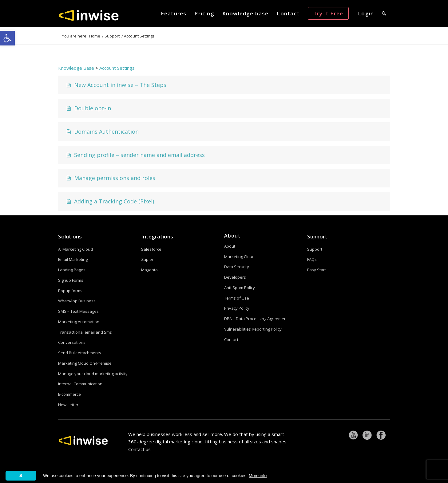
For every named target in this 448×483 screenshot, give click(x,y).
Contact (231, 340)
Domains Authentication (102, 132)
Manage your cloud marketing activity (93, 374)
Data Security (237, 267)
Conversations (72, 342)
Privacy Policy (237, 308)
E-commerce (69, 394)
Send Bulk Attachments (80, 353)
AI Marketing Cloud (75, 249)
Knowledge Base (76, 68)
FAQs (312, 259)
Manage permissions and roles (110, 178)
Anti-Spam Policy (240, 288)
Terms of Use (237, 298)
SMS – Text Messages (78, 311)
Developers (235, 277)
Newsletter (68, 405)
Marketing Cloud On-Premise (85, 363)
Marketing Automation (79, 322)
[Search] (384, 14)
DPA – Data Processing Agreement (256, 319)
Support (317, 236)
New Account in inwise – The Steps (116, 85)
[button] (7, 38)
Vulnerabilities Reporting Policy (253, 329)
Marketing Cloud (239, 257)
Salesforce (151, 249)
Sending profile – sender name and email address (135, 155)
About (230, 246)
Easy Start (317, 270)
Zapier (147, 259)
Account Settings (117, 68)
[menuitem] (174, 14)
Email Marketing (73, 259)
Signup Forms (71, 280)
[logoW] (89, 15)
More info (258, 476)
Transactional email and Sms (85, 332)
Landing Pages (72, 270)
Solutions (70, 236)
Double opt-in (88, 108)
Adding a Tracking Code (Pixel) (109, 201)
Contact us (139, 449)
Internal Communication (80, 384)
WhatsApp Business (77, 301)
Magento (149, 270)
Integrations (157, 236)
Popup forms (70, 291)
